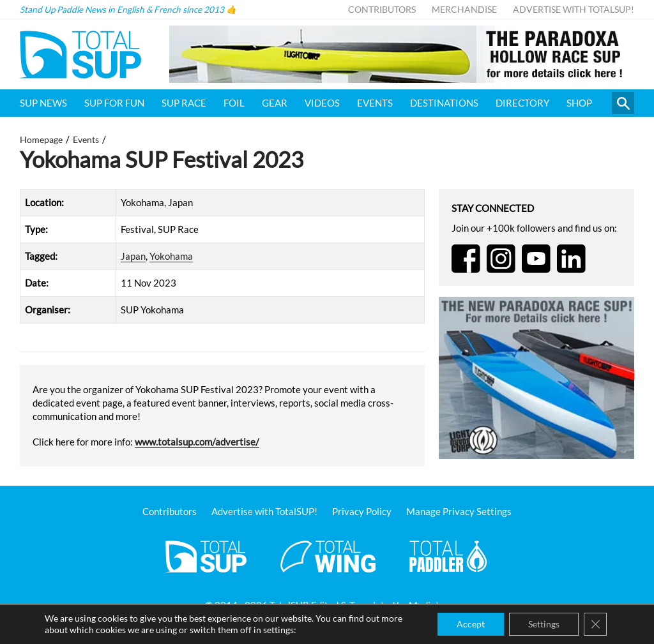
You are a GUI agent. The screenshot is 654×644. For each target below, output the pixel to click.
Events (375, 103)
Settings (544, 624)
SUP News (43, 103)
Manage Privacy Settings (459, 511)
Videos (322, 103)
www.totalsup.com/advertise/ (197, 442)
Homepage (41, 140)
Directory (522, 103)
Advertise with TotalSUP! (574, 10)
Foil (234, 103)
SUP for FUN (114, 103)
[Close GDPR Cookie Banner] (595, 624)
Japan (133, 256)
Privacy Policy (362, 511)
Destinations (444, 103)
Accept (471, 624)
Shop (579, 103)
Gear (275, 103)
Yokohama (171, 256)
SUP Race (184, 103)
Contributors (382, 10)
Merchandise (464, 10)
